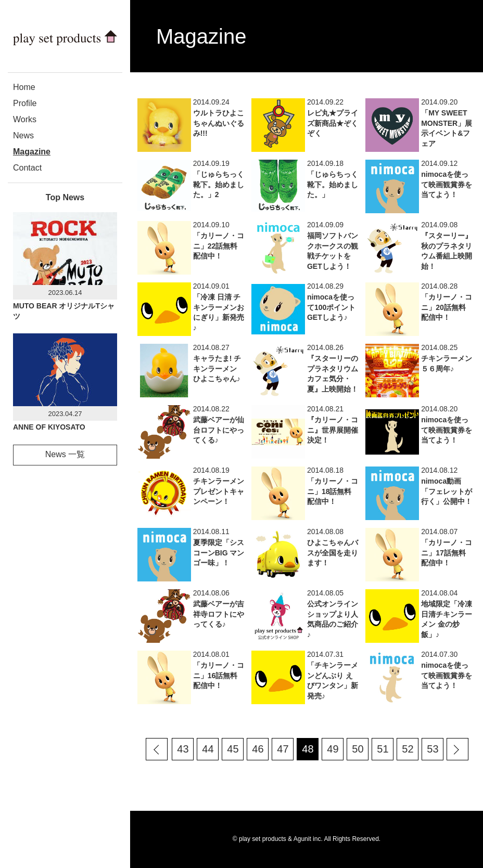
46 (258, 749)
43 (183, 749)
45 (233, 749)
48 (308, 749)
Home (24, 87)
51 (383, 749)
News (23, 135)
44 (208, 749)
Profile (25, 103)
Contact (27, 168)
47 (283, 749)
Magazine (32, 152)
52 (408, 749)
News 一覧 (65, 454)
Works (25, 119)
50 (358, 749)
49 (333, 749)
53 (433, 749)
